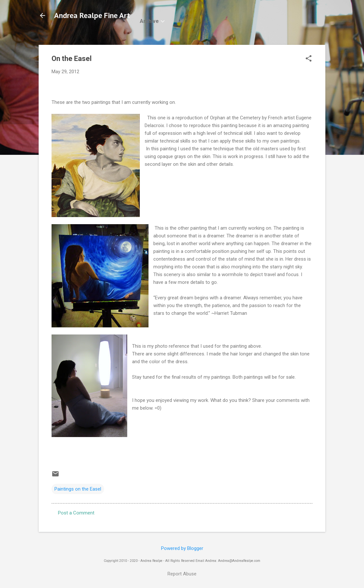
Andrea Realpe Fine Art (92, 15)
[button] (309, 59)
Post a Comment (76, 513)
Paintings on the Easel (78, 489)
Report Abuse (182, 574)
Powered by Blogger (182, 548)
